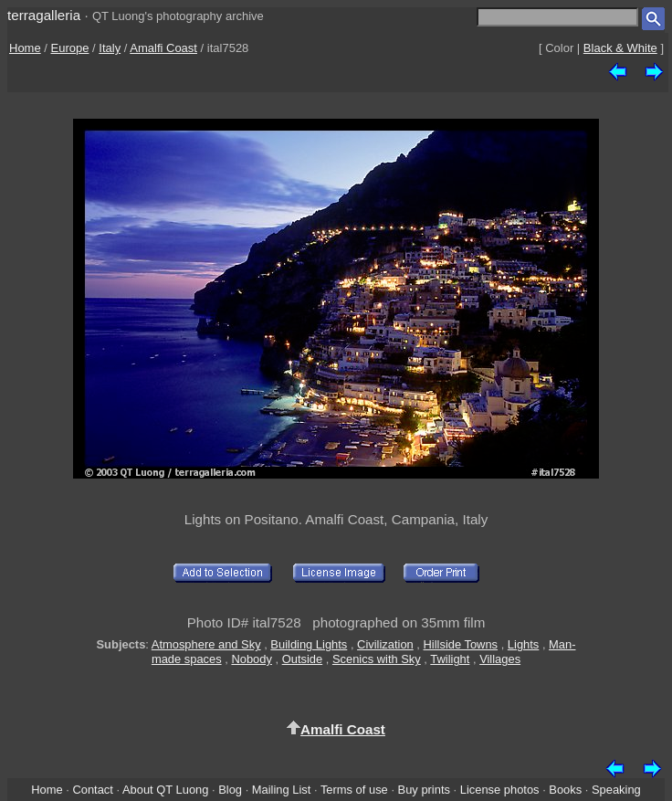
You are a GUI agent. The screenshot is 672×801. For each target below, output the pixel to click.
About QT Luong (165, 790)
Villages (500, 659)
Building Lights (309, 644)
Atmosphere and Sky (206, 644)
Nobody (252, 659)
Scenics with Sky (377, 659)
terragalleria (44, 15)
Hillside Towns (461, 644)
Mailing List (282, 790)
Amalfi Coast (163, 48)
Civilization (385, 644)
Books (565, 790)
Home (25, 48)
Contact (92, 790)
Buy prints (424, 790)
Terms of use (354, 790)
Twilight (450, 659)
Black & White (620, 48)
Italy (110, 48)
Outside (302, 659)
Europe (70, 48)
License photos (500, 790)
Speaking (616, 790)
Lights (523, 644)
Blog (230, 790)
